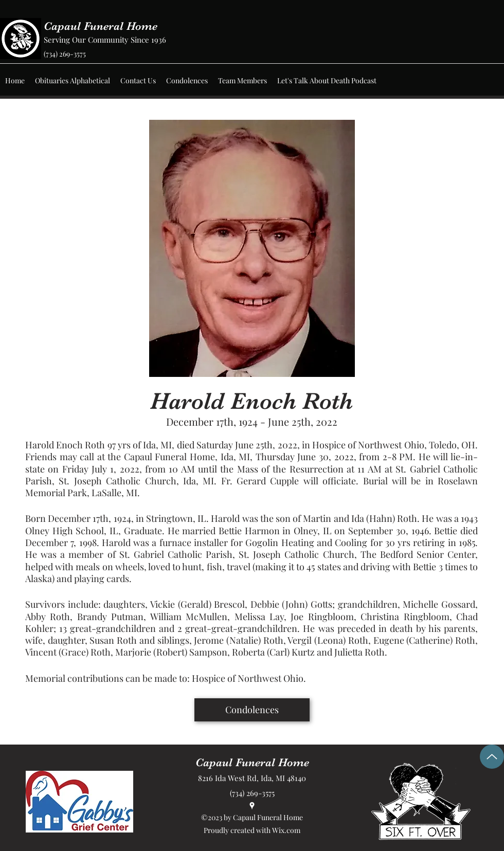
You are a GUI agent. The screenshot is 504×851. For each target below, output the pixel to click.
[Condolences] (252, 710)
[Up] (492, 757)
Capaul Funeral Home (101, 26)
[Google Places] (252, 806)
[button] (73, 81)
